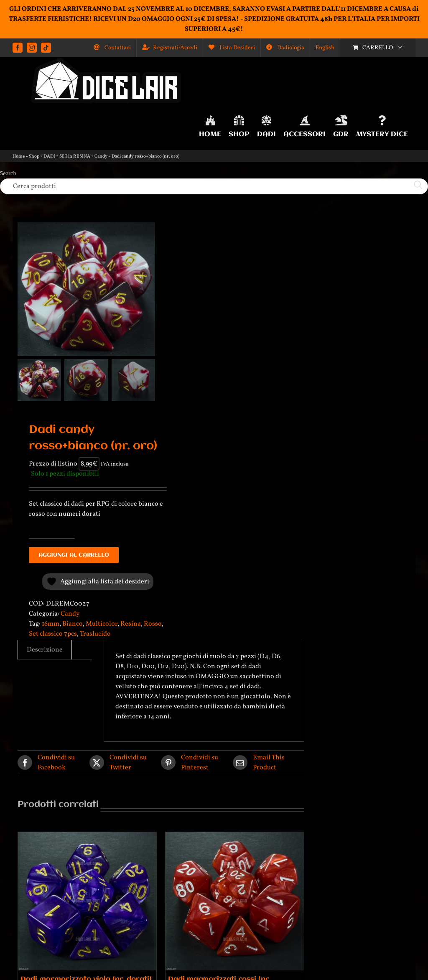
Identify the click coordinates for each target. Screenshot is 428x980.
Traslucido (95, 634)
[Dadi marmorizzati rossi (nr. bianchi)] (235, 901)
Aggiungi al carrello (74, 555)
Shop (34, 157)
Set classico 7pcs (53, 634)
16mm (51, 624)
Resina (131, 624)
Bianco (73, 624)
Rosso (153, 624)
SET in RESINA (75, 157)
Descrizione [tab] (45, 650)
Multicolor (102, 624)
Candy (101, 157)
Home (19, 157)
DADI (49, 157)
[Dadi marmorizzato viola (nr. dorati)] (87, 901)
